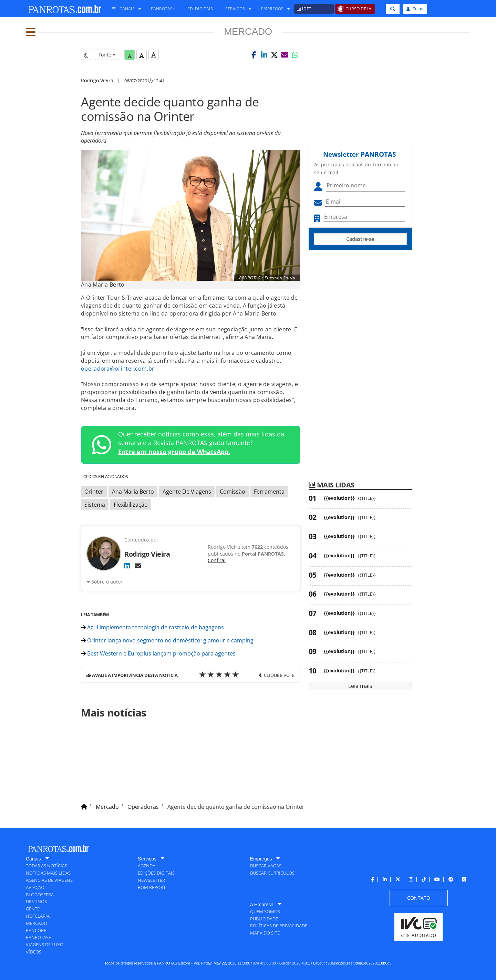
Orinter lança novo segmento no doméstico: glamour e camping (167, 640)
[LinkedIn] (127, 566)
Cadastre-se (360, 239)
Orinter (94, 492)
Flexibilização (131, 505)
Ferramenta (269, 492)
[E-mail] (138, 566)
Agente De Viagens (187, 492)
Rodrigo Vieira (97, 80)
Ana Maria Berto (133, 492)
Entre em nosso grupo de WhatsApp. (174, 452)
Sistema (95, 505)
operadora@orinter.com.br (118, 369)
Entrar (415, 9)
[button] (254, 55)
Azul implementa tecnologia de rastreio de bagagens (152, 627)
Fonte (107, 55)
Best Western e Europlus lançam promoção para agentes (158, 653)
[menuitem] (124, 9)
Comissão (232, 492)
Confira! (217, 560)
